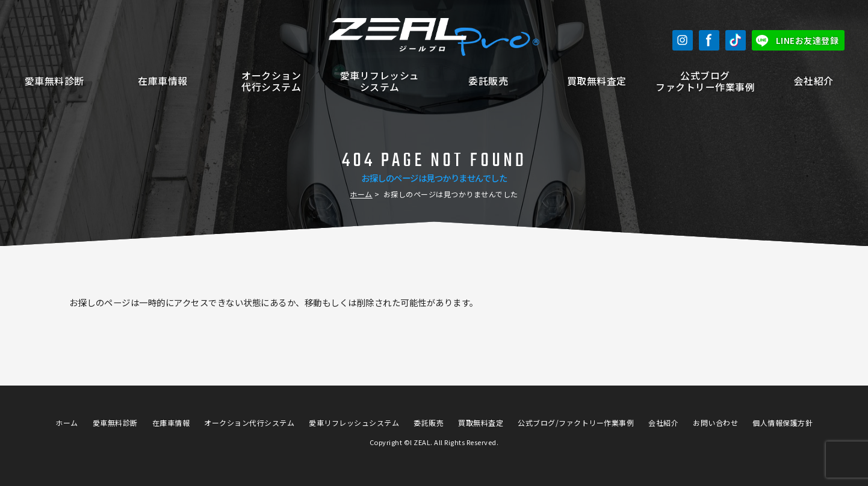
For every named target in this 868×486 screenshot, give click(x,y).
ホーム (361, 194)
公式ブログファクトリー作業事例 (705, 81)
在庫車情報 (163, 81)
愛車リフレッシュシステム (380, 81)
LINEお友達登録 (808, 40)
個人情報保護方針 (783, 423)
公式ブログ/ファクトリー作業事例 (576, 423)
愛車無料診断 (54, 81)
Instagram (683, 40)
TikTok (736, 40)
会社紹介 (814, 81)
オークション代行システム (271, 81)
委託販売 (488, 81)
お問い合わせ (715, 423)
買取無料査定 (597, 81)
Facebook (709, 40)
